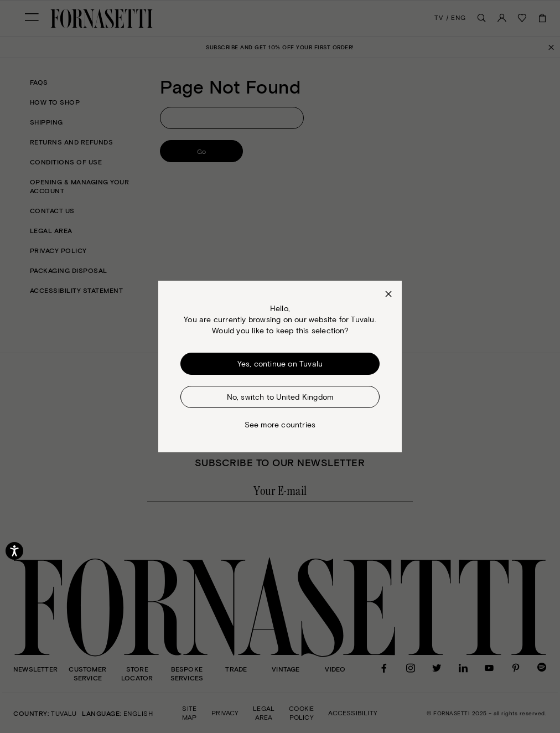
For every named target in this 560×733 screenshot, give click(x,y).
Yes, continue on (280, 364)
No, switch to (280, 397)
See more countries (280, 424)
